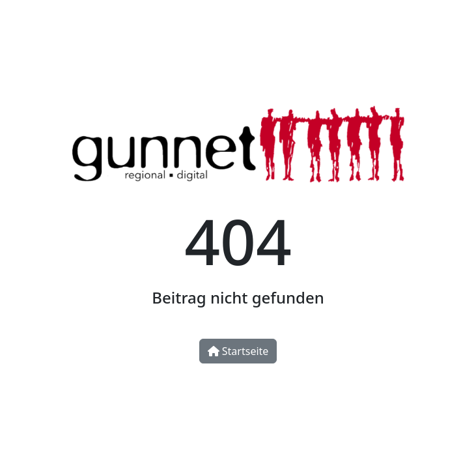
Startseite (238, 351)
